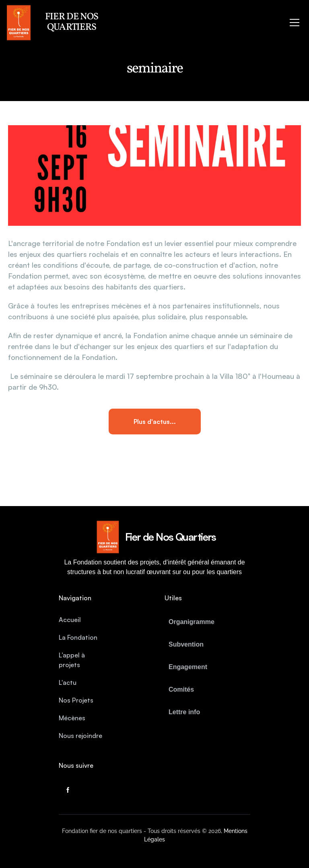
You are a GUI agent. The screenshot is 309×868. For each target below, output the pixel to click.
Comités (181, 689)
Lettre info (184, 712)
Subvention (186, 644)
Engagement (188, 667)
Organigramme (192, 622)
